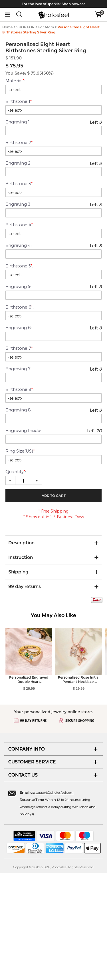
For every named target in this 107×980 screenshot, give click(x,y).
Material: (15, 187)
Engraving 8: (19, 517)
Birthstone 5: (19, 373)
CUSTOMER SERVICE (32, 869)
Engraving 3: (18, 311)
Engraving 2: (18, 270)
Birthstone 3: (19, 290)
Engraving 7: (18, 475)
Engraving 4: (19, 352)
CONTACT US (23, 882)
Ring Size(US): (20, 558)
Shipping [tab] (18, 679)
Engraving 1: (18, 229)
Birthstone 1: (19, 208)
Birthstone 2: (19, 249)
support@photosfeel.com (54, 899)
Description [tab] (21, 650)
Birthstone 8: (20, 496)
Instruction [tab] (21, 664)
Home (7, 27)
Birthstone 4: (20, 331)
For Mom (46, 27)
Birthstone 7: (19, 455)
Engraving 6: (19, 434)
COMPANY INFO (27, 856)
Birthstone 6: (20, 414)
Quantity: (16, 578)
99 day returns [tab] (25, 693)
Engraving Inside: (23, 537)
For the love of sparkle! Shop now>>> (53, 4)
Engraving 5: (18, 393)
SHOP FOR (25, 27)
